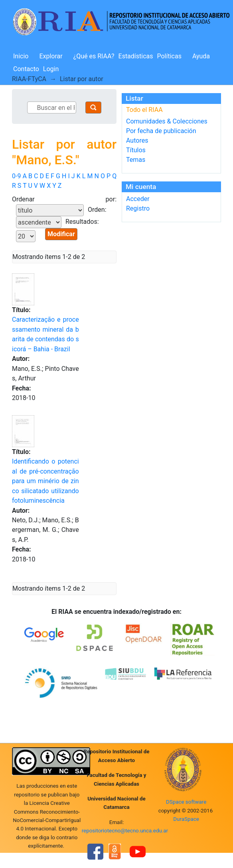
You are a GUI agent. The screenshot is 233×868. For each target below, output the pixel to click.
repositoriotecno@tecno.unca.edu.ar (125, 831)
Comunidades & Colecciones (167, 121)
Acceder (138, 199)
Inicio (21, 56)
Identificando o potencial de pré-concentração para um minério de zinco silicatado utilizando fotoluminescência (45, 481)
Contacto (26, 69)
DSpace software (186, 802)
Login (51, 69)
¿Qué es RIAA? (94, 56)
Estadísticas (136, 56)
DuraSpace (186, 819)
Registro (138, 208)
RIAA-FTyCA (29, 79)
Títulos (136, 150)
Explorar (51, 56)
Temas (136, 160)
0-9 (16, 176)
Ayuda (201, 56)
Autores (137, 140)
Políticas (169, 56)
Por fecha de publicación (161, 131)
